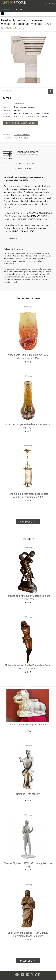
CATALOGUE (6, 9)
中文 (53, 4)
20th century (13, 239)
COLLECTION (28, 169)
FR (45, 4)
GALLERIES (19, 9)
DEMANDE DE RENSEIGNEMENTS (20, 123)
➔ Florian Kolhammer (22, 135)
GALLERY (19, 169)
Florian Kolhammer (27, 152)
